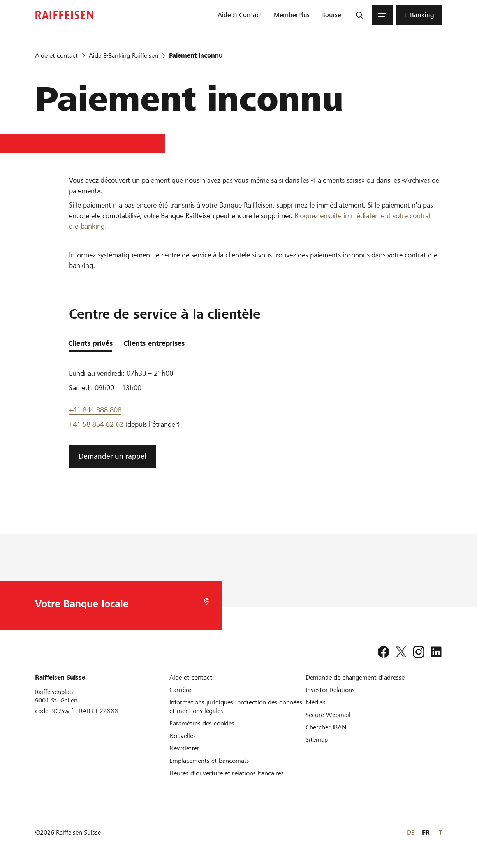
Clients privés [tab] (90, 343)
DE (411, 832)
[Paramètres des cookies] (202, 723)
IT (440, 832)
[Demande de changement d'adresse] (355, 677)
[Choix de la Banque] (122, 606)
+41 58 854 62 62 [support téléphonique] (96, 424)
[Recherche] (359, 15)
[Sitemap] (317, 740)
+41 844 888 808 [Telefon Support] (95, 410)
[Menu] (382, 15)
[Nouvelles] (183, 736)
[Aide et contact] (191, 677)
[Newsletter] (184, 748)
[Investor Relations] (330, 690)
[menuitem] (240, 15)
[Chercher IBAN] (326, 727)
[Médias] (316, 702)
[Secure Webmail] (328, 715)
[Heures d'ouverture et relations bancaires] (227, 773)
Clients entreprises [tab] (154, 343)
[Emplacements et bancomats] (209, 761)
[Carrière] (180, 690)
